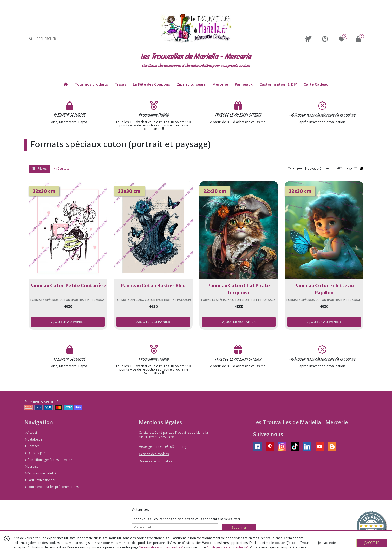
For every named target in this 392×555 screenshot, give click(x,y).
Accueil (31, 433)
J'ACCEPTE (372, 543)
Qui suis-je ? (35, 453)
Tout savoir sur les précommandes (52, 487)
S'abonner (239, 528)
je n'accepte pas (330, 543)
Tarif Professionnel (40, 480)
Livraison (32, 466)
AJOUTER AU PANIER (68, 322)
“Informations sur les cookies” (161, 547)
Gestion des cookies (154, 454)
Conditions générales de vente (48, 460)
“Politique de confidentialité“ (227, 547)
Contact (32, 446)
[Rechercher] (31, 39)
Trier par (295, 168)
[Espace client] (325, 39)
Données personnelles (155, 461)
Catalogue (33, 439)
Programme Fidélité (40, 473)
